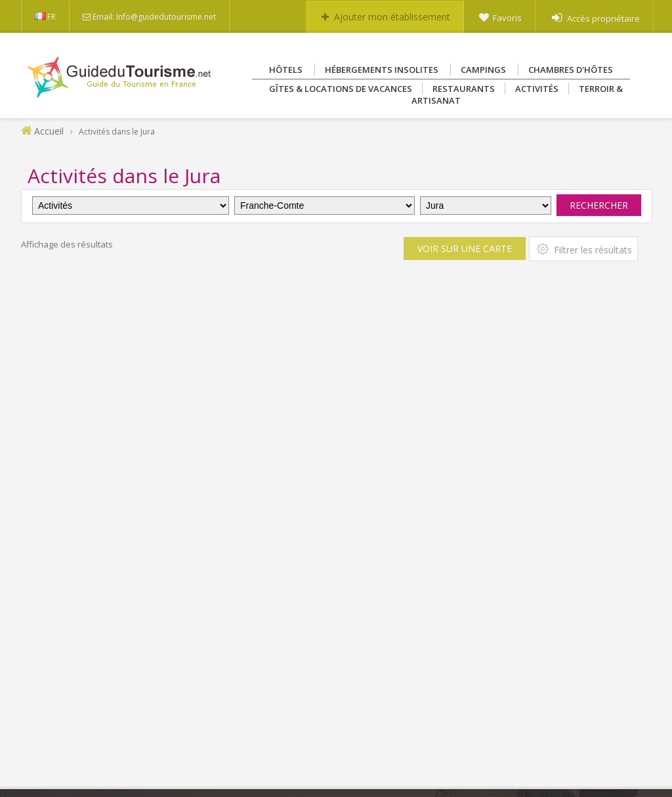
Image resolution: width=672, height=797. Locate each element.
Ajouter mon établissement (392, 17)
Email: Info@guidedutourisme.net (154, 17)
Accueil (49, 131)
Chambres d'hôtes (571, 70)
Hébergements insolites (382, 70)
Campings (483, 70)
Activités (537, 89)
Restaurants (464, 89)
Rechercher (599, 205)
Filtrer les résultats (583, 249)
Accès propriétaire (603, 18)
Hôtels (286, 70)
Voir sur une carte (465, 248)
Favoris (507, 18)
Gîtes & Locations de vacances (341, 89)
